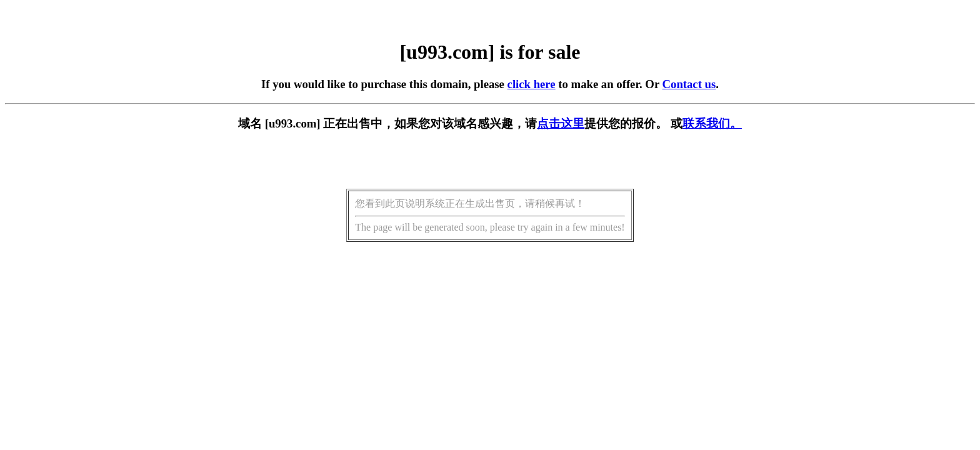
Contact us (689, 84)
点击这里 (561, 123)
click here (532, 84)
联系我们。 (712, 123)
